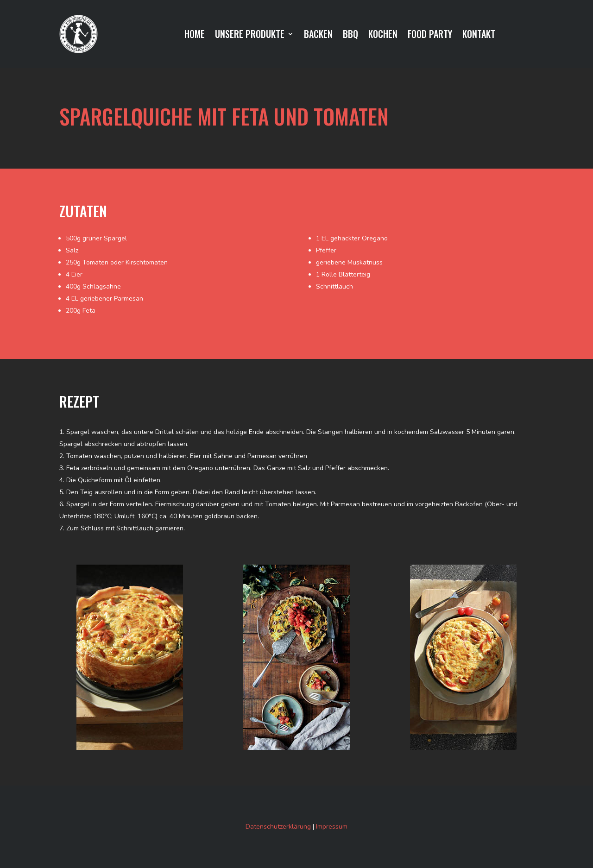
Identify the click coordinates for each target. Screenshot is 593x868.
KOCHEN (383, 36)
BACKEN (318, 36)
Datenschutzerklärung (278, 827)
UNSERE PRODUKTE (250, 36)
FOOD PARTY (430, 36)
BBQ (350, 36)
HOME (195, 36)
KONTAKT (479, 36)
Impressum (332, 827)
